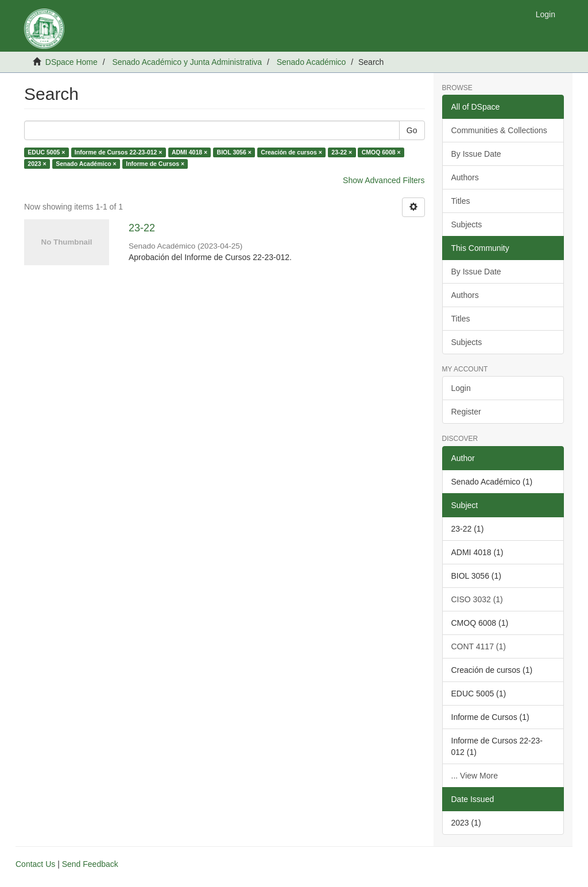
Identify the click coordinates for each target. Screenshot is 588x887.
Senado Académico (312, 62)
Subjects (467, 224)
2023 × (37, 164)
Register (466, 412)
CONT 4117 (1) (479, 646)
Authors (465, 177)
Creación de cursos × (291, 152)
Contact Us (35, 864)
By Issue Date (476, 154)
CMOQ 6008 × (381, 152)
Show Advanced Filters (384, 180)
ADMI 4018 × (189, 152)
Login (461, 388)
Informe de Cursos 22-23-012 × (119, 152)
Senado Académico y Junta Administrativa (187, 62)
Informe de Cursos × (155, 164)
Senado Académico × (86, 164)
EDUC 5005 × (46, 152)
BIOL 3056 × (234, 152)
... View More (475, 776)
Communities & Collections (499, 130)
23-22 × (342, 152)
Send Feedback (90, 864)
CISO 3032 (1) (477, 599)
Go (412, 130)
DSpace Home (71, 62)
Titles (461, 201)
